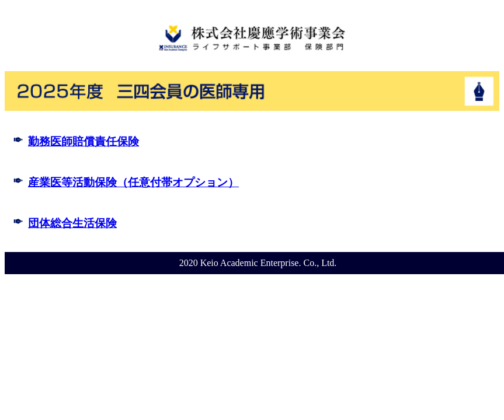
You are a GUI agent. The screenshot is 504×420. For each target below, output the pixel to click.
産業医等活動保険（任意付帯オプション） (133, 182)
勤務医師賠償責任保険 (84, 141)
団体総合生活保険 (72, 223)
